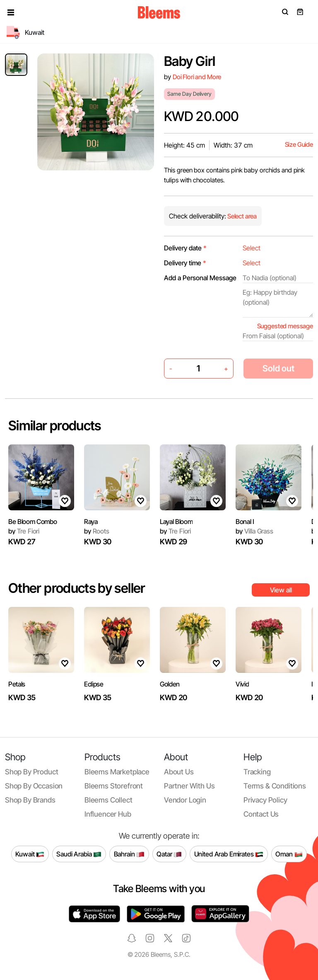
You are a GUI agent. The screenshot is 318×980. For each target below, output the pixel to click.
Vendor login (185, 800)
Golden (170, 684)
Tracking (257, 772)
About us (179, 772)
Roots (97, 531)
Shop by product (31, 772)
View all (281, 590)
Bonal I (245, 522)
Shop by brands (30, 800)
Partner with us (189, 786)
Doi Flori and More (197, 77)
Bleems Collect (108, 800)
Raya (91, 522)
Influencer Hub (108, 814)
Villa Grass (254, 531)
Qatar (169, 854)
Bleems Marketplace (117, 772)
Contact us (261, 814)
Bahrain (129, 854)
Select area (241, 216)
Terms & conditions (275, 786)
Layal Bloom (176, 522)
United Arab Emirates (229, 854)
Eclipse (94, 684)
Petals (17, 684)
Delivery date (185, 248)
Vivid (242, 684)
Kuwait (30, 854)
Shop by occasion (34, 786)
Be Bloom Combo (33, 522)
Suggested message (285, 326)
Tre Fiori (24, 531)
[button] (11, 12)
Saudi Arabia (79, 854)
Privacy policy (265, 800)
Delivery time (185, 263)
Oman (289, 854)
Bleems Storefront (114, 786)
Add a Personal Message (200, 278)
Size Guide (299, 144)
